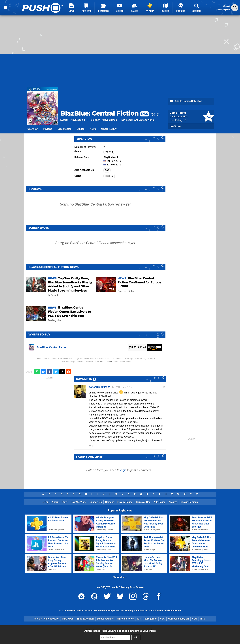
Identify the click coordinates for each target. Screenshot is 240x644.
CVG (195, 619)
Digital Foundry (105, 619)
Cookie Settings (189, 502)
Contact (109, 502)
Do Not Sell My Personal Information (163, 611)
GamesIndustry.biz (179, 619)
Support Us (96, 502)
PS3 (107, 170)
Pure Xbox (68, 619)
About (55, 502)
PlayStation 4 (78, 120)
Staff (65, 502)
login (123, 470)
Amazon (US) (155, 347)
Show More (120, 577)
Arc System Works (144, 120)
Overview (33, 129)
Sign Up (226, 10)
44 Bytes (128, 611)
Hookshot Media (75, 611)
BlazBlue (109, 176)
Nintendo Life (51, 619)
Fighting (109, 152)
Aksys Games (109, 120)
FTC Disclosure (106, 362)
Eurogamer (151, 619)
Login (219, 10)
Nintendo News (125, 619)
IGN (139, 619)
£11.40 (142, 347)
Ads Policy (160, 502)
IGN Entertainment (103, 611)
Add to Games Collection (186, 101)
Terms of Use (143, 502)
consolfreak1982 (99, 387)
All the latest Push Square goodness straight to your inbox (120, 631)
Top (45, 502)
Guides (81, 129)
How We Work (78, 502)
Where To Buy (109, 129)
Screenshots (64, 129)
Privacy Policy (125, 502)
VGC (162, 619)
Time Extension (85, 619)
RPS (203, 619)
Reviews (48, 129)
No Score (176, 126)
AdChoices (139, 611)
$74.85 (133, 347)
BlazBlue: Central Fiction (105, 113)
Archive (173, 502)
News (93, 129)
